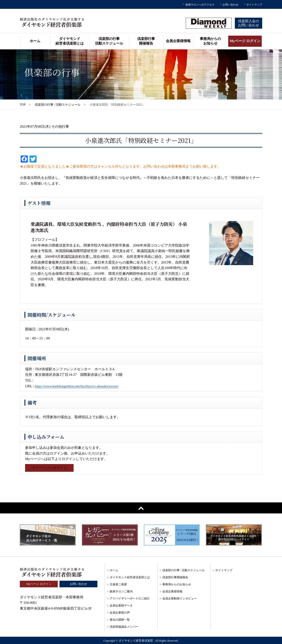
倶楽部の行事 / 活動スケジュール (58, 105)
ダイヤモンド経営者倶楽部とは (70, 41)
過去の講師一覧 (120, 620)
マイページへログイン (49, 468)
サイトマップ (254, 5)
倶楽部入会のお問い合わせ (249, 23)
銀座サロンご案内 (121, 591)
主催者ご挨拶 (118, 584)
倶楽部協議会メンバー (124, 627)
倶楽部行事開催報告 (146, 41)
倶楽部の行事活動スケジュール (109, 41)
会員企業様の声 (120, 613)
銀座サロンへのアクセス (200, 5)
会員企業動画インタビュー (180, 598)
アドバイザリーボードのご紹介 (130, 598)
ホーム (35, 41)
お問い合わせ (230, 5)
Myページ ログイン (245, 41)
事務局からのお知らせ (210, 41)
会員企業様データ (121, 606)
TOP (23, 105)
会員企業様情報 (178, 41)
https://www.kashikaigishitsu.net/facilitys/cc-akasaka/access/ (78, 386)
